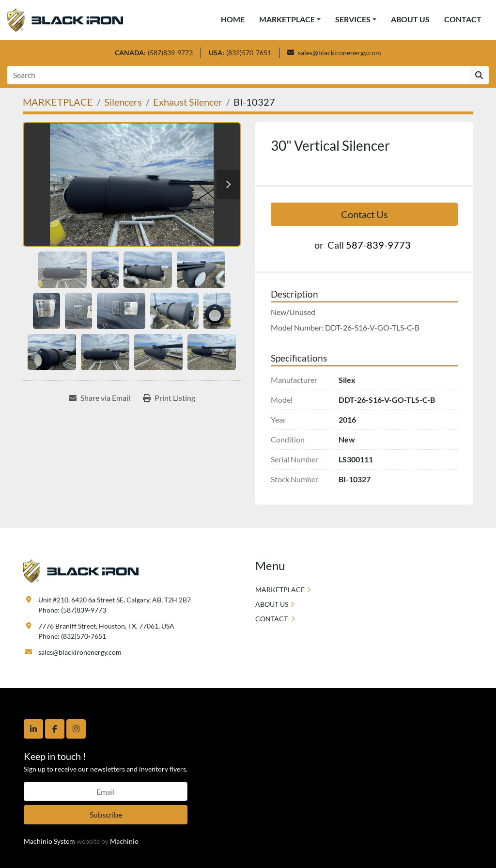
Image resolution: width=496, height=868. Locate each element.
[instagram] (76, 729)
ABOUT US (410, 19)
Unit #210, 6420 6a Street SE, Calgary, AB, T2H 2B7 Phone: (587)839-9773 (115, 605)
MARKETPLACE (287, 19)
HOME (233, 19)
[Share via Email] (100, 398)
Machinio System (49, 841)
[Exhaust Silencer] (188, 102)
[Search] (238, 75)
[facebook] (55, 729)
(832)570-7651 (249, 53)
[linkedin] (33, 729)
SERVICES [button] (353, 19)
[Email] (106, 791)
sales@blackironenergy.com (340, 53)
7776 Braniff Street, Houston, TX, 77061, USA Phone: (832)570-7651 (106, 631)
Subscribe (106, 814)
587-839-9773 (378, 245)
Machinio (124, 841)
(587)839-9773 (170, 53)
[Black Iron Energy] (81, 570)
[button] (290, 19)
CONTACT (463, 19)
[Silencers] (123, 102)
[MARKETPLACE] (58, 102)
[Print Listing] (169, 398)
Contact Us (364, 214)
